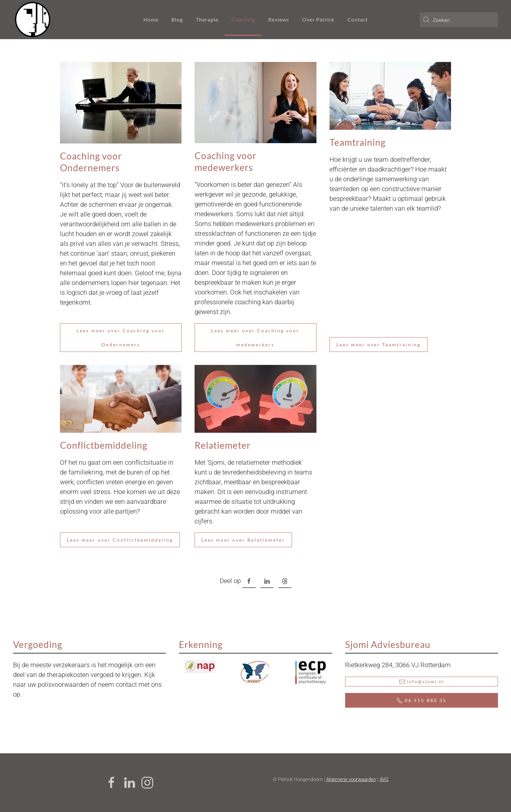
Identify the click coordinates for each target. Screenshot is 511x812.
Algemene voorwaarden (351, 779)
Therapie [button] (207, 19)
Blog (177, 19)
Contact (358, 19)
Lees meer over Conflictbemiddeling (120, 540)
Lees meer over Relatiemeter (243, 540)
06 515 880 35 (422, 700)
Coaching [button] (243, 19)
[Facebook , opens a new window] (249, 581)
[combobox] (459, 20)
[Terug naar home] (33, 20)
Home (151, 19)
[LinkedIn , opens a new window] (267, 581)
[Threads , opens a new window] (285, 581)
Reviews (279, 19)
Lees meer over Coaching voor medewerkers (255, 338)
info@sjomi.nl (422, 682)
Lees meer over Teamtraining (379, 345)
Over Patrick (318, 19)
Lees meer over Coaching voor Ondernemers (121, 338)
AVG (384, 779)
